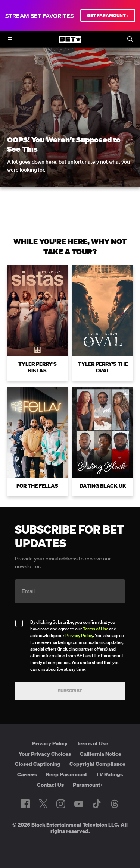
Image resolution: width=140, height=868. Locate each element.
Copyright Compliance (97, 764)
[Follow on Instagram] (61, 804)
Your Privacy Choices (45, 754)
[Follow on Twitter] (43, 804)
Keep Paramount (66, 774)
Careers (27, 774)
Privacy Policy (79, 636)
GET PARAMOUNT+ (108, 15)
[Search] (130, 39)
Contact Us (50, 785)
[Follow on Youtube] (79, 804)
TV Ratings (109, 774)
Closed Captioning (38, 764)
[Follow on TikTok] (97, 804)
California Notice (101, 754)
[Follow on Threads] (115, 804)
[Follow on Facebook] (25, 804)
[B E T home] (70, 43)
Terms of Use (96, 629)
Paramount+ (88, 785)
